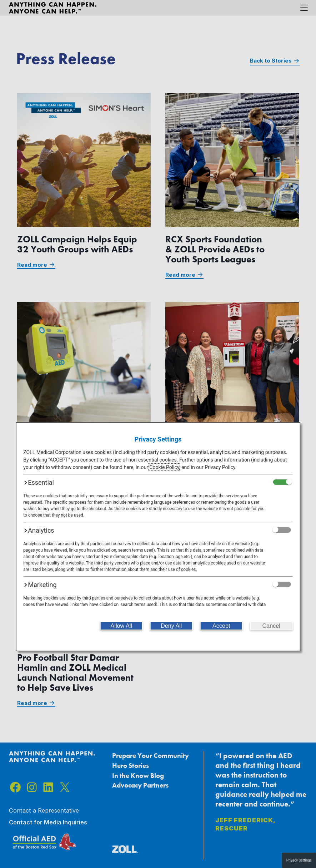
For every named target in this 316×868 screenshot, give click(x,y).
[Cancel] (271, 626)
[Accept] (221, 626)
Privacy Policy (220, 467)
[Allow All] (121, 626)
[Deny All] (171, 626)
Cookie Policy (164, 467)
